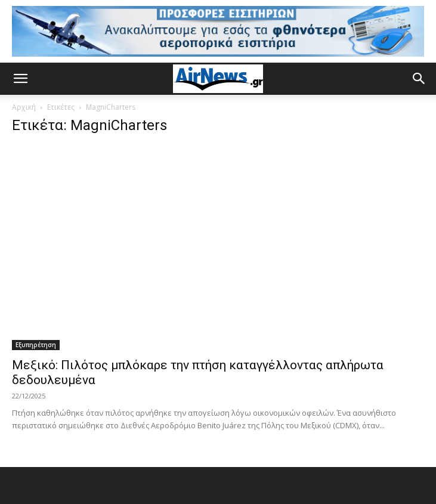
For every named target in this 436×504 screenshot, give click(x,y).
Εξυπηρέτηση (36, 345)
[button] (20, 79)
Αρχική (24, 107)
